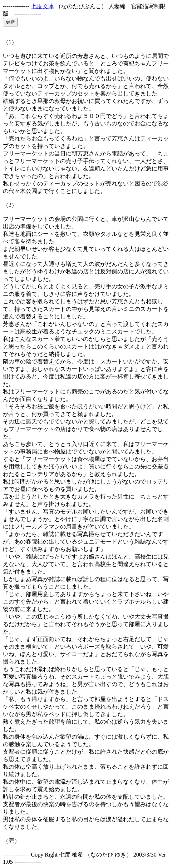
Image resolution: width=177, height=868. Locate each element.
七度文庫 (43, 6)
